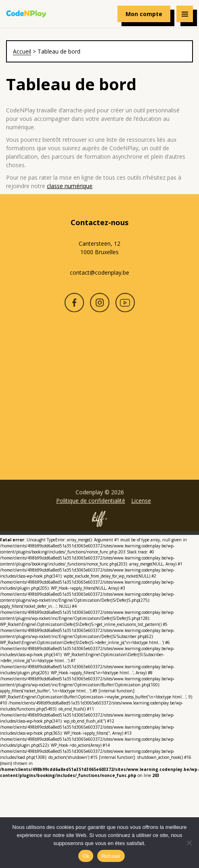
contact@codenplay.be (99, 272)
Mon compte (144, 14)
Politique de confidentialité (91, 505)
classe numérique (70, 186)
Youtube (125, 307)
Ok (86, 856)
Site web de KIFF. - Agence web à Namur (100, 524)
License (141, 505)
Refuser (111, 856)
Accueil (22, 51)
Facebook (74, 307)
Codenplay (26, 14)
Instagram (100, 307)
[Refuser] (189, 843)
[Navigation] (185, 14)
